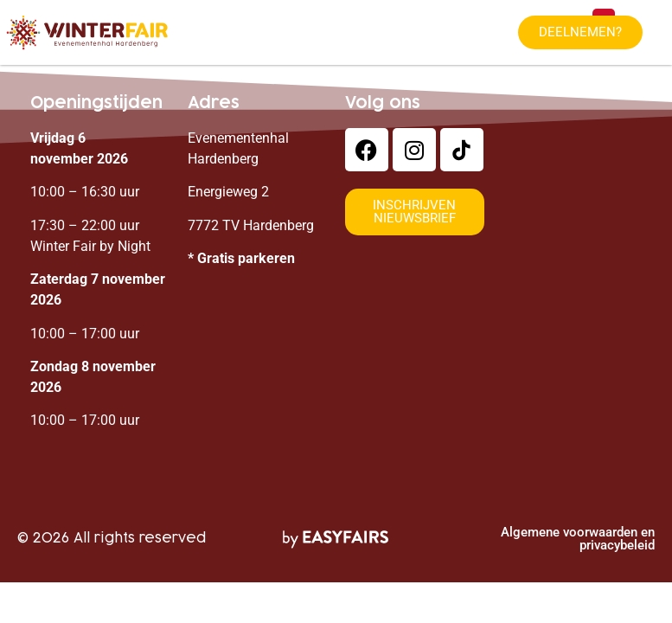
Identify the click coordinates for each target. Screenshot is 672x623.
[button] (580, 32)
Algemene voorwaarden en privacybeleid (578, 539)
